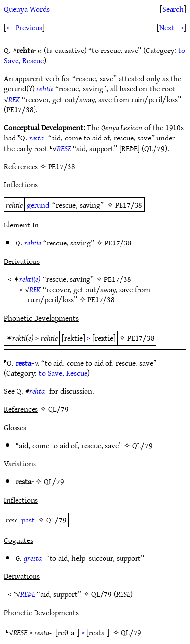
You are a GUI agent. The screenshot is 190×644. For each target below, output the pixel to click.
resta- (38, 138)
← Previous (24, 27)
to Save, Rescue (63, 373)
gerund (38, 205)
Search (173, 9)
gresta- (34, 558)
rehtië (45, 88)
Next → (172, 27)
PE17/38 (129, 205)
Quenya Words (27, 9)
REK (14, 99)
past (28, 520)
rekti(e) (30, 279)
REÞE (28, 594)
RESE (64, 148)
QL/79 (142, 445)
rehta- (38, 391)
